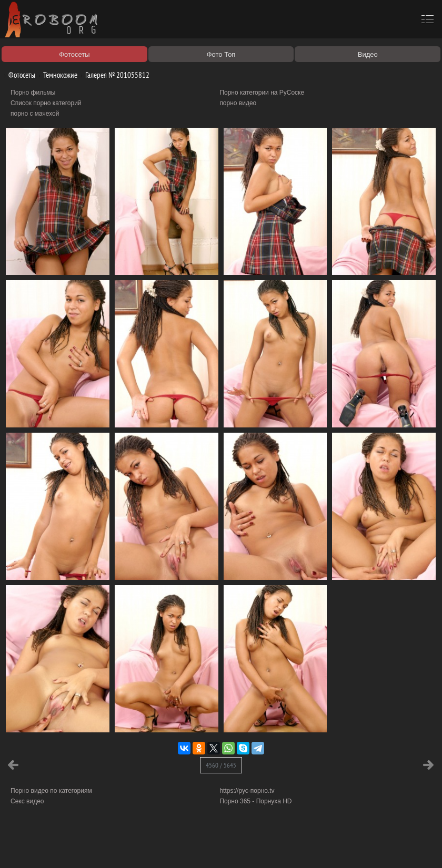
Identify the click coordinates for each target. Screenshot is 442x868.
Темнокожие (56, 75)
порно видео (238, 103)
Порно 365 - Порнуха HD (255, 801)
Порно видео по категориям (51, 791)
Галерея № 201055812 (113, 75)
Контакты (183, 848)
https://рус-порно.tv (247, 791)
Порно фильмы (33, 93)
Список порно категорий (46, 103)
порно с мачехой (35, 114)
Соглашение (146, 848)
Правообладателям (97, 848)
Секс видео (27, 801)
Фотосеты (18, 75)
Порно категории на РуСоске (262, 93)
